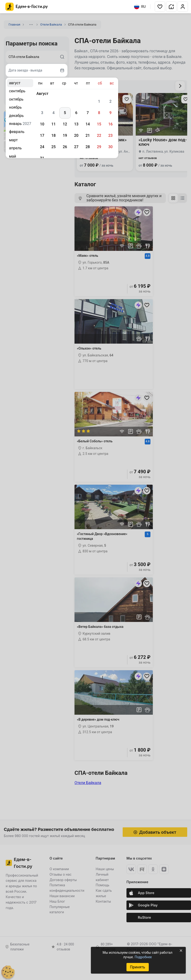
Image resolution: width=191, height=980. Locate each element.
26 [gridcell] (65, 147)
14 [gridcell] (88, 124)
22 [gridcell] (99, 135)
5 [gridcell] (65, 113)
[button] (160, 7)
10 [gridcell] (42, 124)
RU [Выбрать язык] (140, 7)
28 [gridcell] (88, 147)
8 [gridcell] (99, 113)
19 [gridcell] (65, 135)
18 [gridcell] (53, 135)
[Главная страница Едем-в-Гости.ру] (27, 7)
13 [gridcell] (76, 124)
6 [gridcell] (76, 113)
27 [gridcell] (76, 147)
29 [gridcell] (99, 147)
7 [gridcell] (88, 113)
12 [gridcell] (65, 124)
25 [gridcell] (53, 147)
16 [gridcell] (110, 124)
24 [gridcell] (42, 147)
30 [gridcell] (110, 147)
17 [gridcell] (42, 135)
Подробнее (143, 957)
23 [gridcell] (110, 135)
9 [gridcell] (110, 113)
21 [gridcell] (88, 135)
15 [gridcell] (99, 124)
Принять (137, 967)
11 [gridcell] (53, 124)
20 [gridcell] (76, 135)
